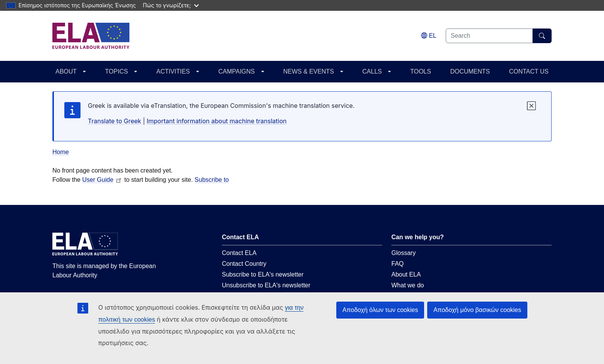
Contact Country (244, 264)
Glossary (404, 253)
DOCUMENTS (470, 71)
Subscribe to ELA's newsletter (263, 274)
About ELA (406, 274)
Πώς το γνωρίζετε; (171, 5)
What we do (408, 285)
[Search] (542, 36)
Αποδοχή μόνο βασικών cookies (477, 310)
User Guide (102, 180)
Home (61, 152)
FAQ (398, 264)
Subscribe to (212, 180)
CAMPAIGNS (237, 71)
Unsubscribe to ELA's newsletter (266, 285)
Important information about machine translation (217, 121)
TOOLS (421, 71)
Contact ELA (239, 253)
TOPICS (117, 71)
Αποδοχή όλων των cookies (380, 310)
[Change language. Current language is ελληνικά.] (429, 36)
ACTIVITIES (173, 71)
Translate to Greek (114, 121)
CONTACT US (529, 71)
